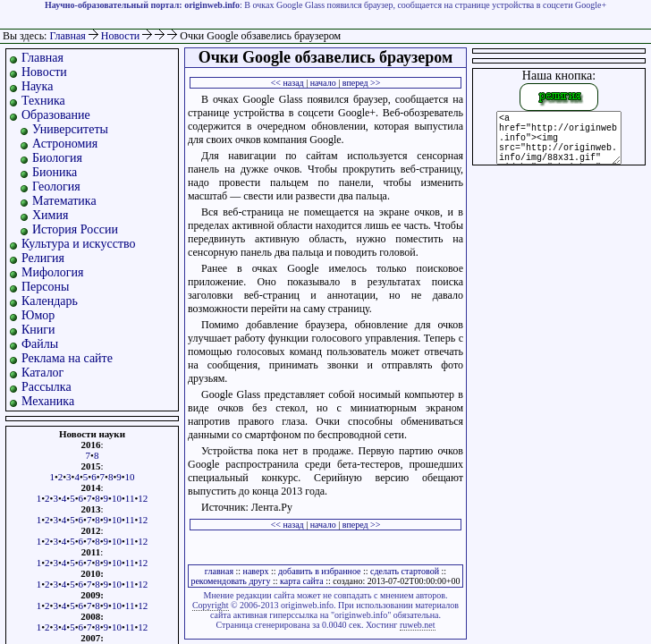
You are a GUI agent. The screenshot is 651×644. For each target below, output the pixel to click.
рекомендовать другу (230, 581)
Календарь (50, 301)
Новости (122, 36)
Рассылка (46, 387)
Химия (50, 215)
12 (143, 498)
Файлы (40, 344)
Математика (64, 201)
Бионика (55, 172)
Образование (56, 115)
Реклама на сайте (67, 358)
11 (130, 498)
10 (130, 477)
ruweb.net (418, 625)
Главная (67, 36)
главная (219, 571)
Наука (37, 86)
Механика (48, 401)
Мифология (53, 272)
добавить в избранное (319, 571)
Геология (56, 186)
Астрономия (65, 144)
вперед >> (362, 83)
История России (75, 229)
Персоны (45, 287)
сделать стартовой (405, 571)
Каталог (42, 373)
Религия (43, 258)
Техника (43, 101)
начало (323, 83)
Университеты (70, 129)
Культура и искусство (79, 244)
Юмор (38, 315)
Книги (38, 330)
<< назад (287, 83)
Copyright (211, 605)
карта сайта (302, 581)
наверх (256, 571)
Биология (57, 158)
